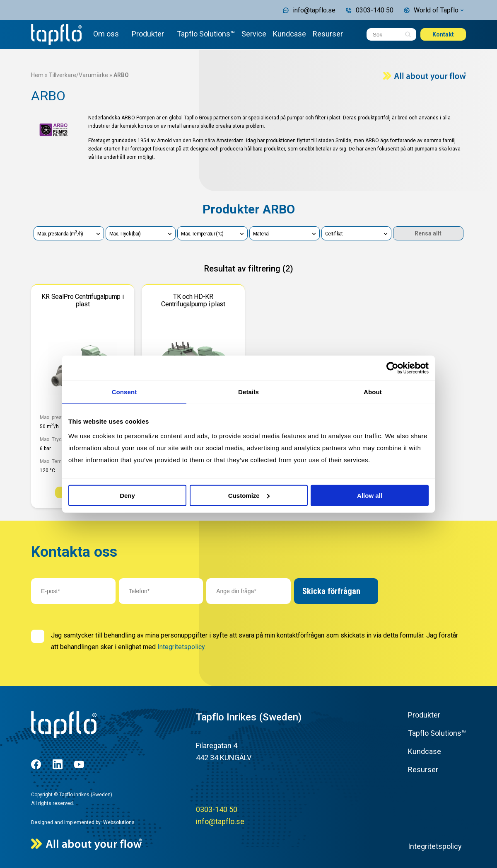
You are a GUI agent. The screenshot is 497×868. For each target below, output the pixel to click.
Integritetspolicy (435, 845)
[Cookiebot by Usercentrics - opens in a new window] (392, 368)
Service (254, 36)
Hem (37, 75)
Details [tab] (248, 392)
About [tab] (373, 392)
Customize (249, 495)
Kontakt (443, 36)
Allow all (370, 495)
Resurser (328, 36)
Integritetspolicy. (182, 646)
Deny (127, 495)
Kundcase (290, 36)
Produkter (148, 36)
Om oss (106, 36)
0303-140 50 (217, 809)
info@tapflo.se (220, 821)
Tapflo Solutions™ (206, 36)
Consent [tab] (124, 392)
